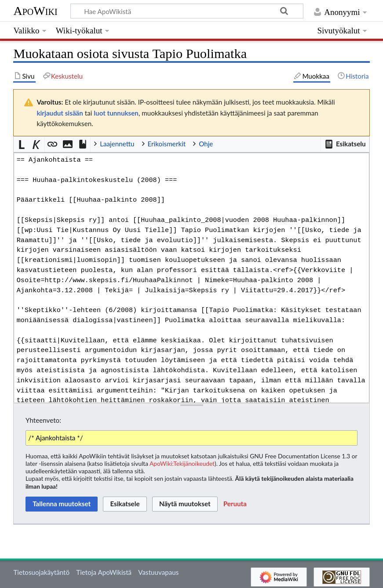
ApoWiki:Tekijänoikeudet (182, 463)
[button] (345, 144)
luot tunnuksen (116, 113)
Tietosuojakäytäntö (41, 572)
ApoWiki (35, 11)
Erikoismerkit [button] (167, 144)
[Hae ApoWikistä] (187, 11)
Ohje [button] (206, 144)
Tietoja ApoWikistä (104, 572)
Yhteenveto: (43, 420)
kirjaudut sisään (60, 113)
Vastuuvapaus (158, 572)
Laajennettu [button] (117, 144)
